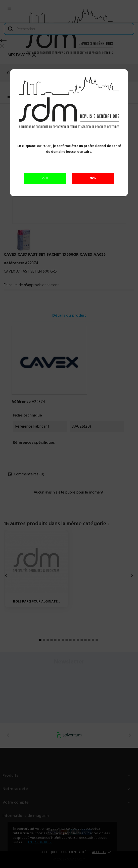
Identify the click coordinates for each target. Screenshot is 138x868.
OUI (45, 178)
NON (93, 178)
